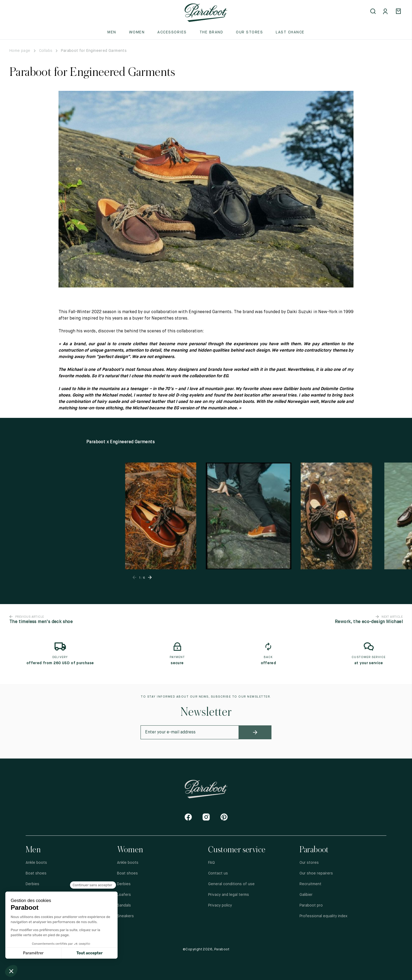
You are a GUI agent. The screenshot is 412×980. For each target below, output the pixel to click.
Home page (20, 51)
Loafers (124, 895)
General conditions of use (231, 884)
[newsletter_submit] (255, 732)
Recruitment (310, 884)
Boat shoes (36, 873)
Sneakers (125, 916)
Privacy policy (220, 905)
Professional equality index (323, 916)
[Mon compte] (386, 12)
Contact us (218, 873)
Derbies (32, 884)
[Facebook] (188, 817)
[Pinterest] (224, 817)
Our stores (249, 32)
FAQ (211, 863)
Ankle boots (36, 863)
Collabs (46, 51)
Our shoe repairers (316, 873)
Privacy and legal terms (229, 895)
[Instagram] (206, 817)
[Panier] (399, 12)
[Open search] (374, 12)
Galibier (306, 895)
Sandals (124, 905)
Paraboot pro (311, 905)
